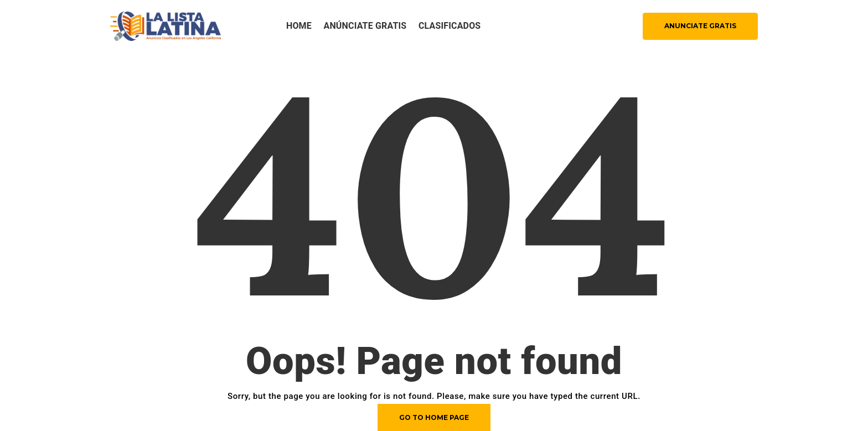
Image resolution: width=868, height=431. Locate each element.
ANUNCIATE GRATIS (700, 26)
